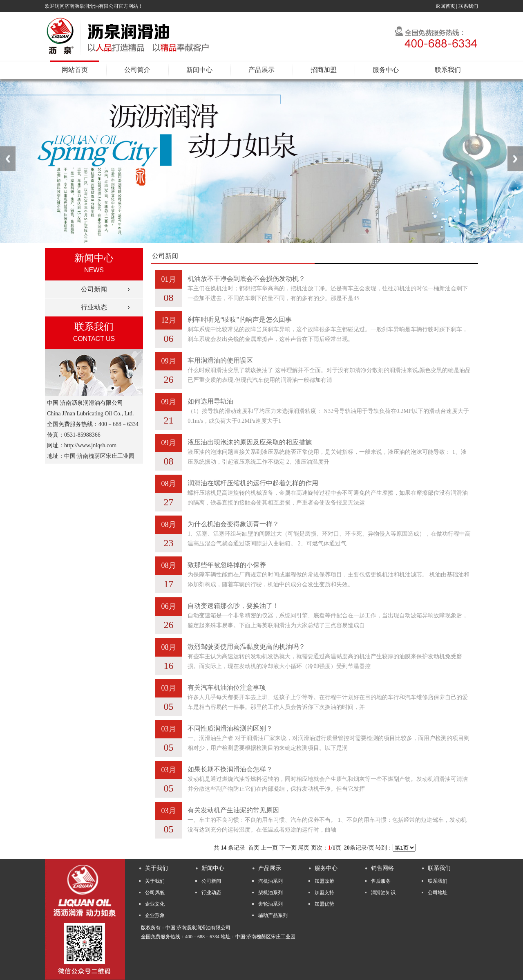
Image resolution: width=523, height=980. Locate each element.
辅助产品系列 (273, 915)
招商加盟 (324, 70)
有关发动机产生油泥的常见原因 (233, 810)
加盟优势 (324, 904)
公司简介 (137, 70)
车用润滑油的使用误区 (220, 360)
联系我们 (468, 6)
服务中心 (386, 70)
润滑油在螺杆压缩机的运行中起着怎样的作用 (253, 483)
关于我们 (155, 881)
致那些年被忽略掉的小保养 (227, 565)
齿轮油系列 (270, 904)
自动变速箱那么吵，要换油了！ (233, 606)
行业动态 (94, 307)
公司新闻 (94, 289)
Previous (8, 159)
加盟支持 (324, 893)
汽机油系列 (270, 881)
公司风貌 (155, 893)
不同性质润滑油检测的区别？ (230, 728)
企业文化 (155, 904)
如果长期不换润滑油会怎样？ (230, 769)
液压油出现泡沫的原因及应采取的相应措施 (250, 442)
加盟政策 (324, 881)
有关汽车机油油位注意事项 (227, 687)
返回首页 (445, 6)
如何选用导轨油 (210, 401)
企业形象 (155, 915)
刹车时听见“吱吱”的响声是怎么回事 (239, 320)
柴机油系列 (270, 893)
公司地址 (438, 893)
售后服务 (381, 881)
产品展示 (261, 70)
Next (515, 159)
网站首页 (75, 70)
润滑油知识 (383, 893)
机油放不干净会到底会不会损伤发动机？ (246, 279)
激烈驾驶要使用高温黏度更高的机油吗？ (246, 647)
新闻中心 (199, 70)
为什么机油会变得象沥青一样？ (233, 524)
